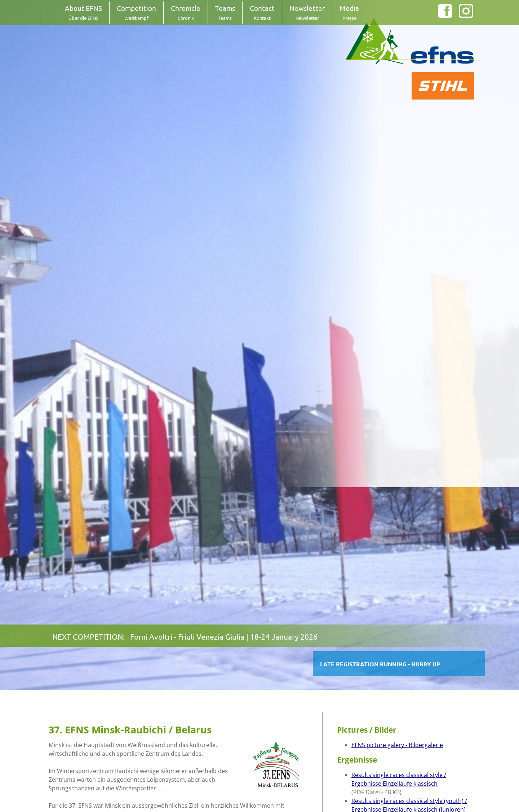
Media (349, 12)
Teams (225, 12)
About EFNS (83, 12)
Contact (262, 12)
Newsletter (307, 12)
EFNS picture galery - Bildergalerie (397, 745)
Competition (136, 12)
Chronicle (186, 12)
